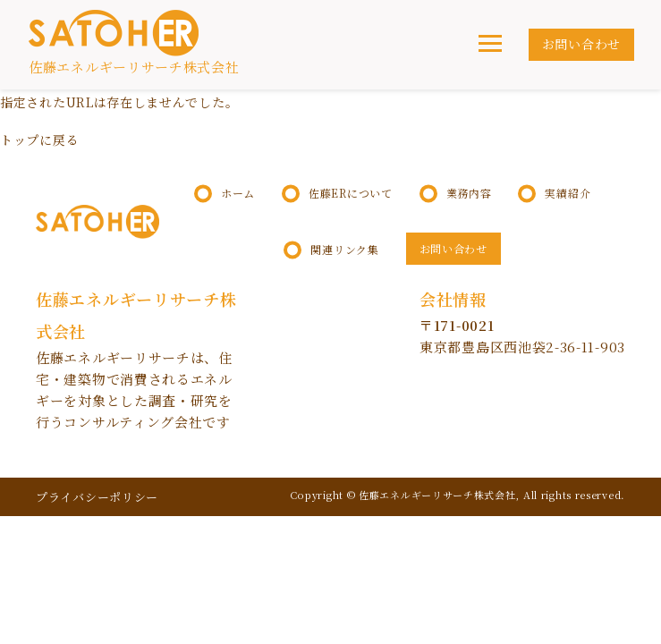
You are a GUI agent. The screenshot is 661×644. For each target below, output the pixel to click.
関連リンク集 (344, 250)
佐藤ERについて (351, 193)
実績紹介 (568, 193)
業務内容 (469, 193)
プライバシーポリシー (97, 497)
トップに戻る (39, 140)
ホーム (238, 193)
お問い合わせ (581, 44)
